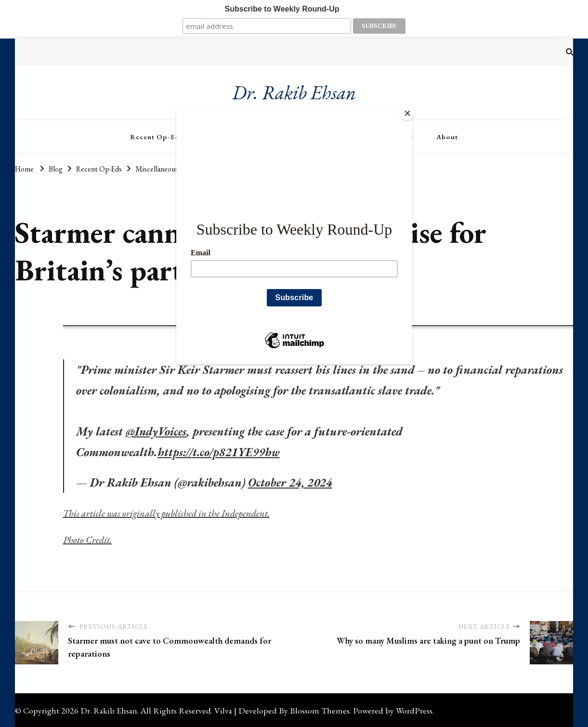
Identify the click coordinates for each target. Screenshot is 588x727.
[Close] (410, 111)
